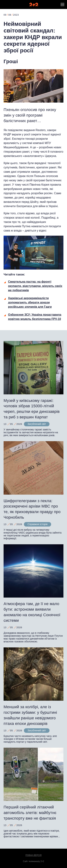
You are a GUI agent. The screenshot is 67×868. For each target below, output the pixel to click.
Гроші (11, 61)
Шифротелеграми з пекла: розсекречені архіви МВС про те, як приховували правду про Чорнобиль (32, 509)
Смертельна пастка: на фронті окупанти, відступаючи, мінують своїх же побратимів (35, 286)
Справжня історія (38, 524)
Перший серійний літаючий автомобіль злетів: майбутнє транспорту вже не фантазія (30, 813)
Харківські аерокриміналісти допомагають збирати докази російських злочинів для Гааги (30, 302)
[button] (62, 4)
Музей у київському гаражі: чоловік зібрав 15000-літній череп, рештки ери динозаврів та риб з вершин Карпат (32, 409)
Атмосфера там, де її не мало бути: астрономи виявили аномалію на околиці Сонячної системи (32, 612)
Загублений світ (37, 424)
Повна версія (33, 855)
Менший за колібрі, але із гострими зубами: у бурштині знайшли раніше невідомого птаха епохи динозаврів (30, 715)
